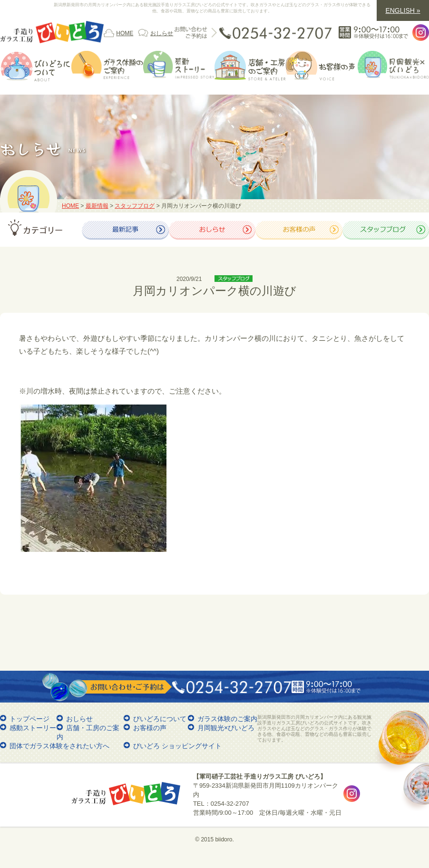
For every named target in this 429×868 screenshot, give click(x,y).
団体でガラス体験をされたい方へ (59, 746)
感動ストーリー (33, 728)
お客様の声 (150, 728)
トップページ (29, 719)
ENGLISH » (403, 10)
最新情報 (97, 206)
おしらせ (162, 33)
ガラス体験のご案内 (227, 719)
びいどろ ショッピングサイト (177, 746)
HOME (125, 33)
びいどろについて (160, 719)
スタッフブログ (135, 206)
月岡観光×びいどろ (226, 728)
